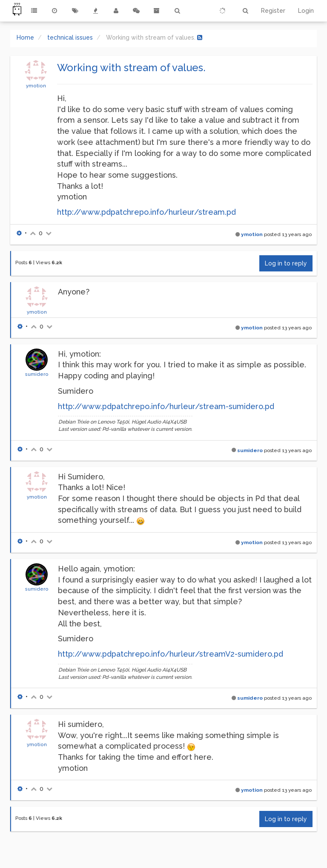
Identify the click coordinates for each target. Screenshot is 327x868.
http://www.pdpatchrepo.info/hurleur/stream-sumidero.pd (166, 406)
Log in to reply (286, 263)
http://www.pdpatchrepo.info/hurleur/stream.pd (146, 212)
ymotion (36, 86)
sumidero (37, 374)
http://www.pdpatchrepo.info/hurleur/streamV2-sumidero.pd (171, 654)
